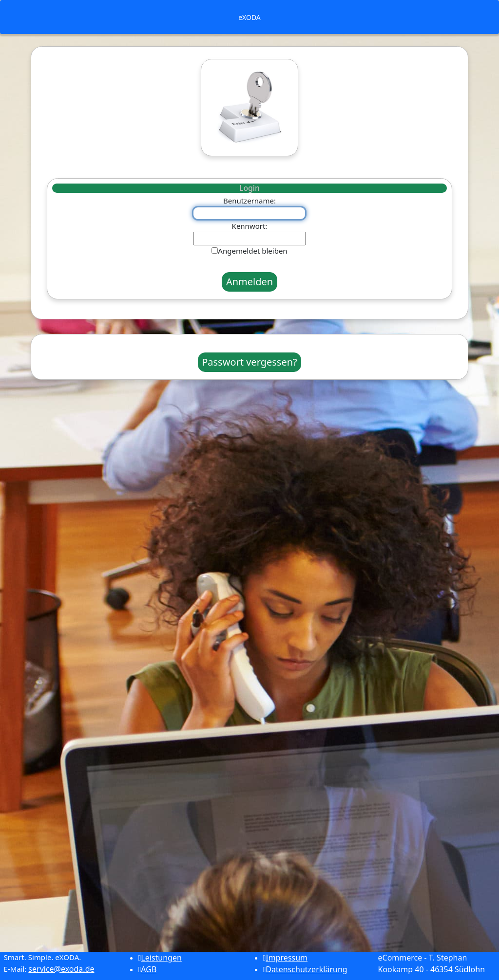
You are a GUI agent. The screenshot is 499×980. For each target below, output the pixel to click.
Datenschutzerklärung (305, 969)
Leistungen (160, 958)
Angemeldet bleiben (252, 251)
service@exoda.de (61, 969)
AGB (148, 969)
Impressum (286, 958)
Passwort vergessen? (249, 362)
